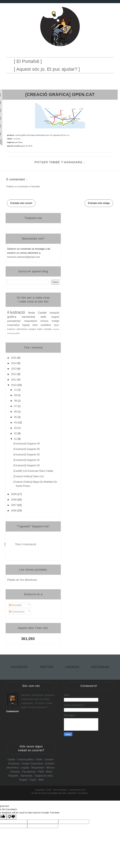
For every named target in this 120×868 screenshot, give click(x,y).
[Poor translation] (11, 817)
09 (16, 395)
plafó (17, 333)
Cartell (44, 313)
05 (16, 417)
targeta (33, 329)
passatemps (16, 321)
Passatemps (29, 772)
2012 (14, 374)
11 (16, 390)
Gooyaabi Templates (77, 797)
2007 (14, 505)
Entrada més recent (21, 203)
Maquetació (38, 768)
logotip (27, 325)
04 (16, 423)
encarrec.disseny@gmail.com (24, 257)
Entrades (15, 605)
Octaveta (15, 772)
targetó (55, 317)
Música (50, 768)
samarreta (31, 317)
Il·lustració (14, 764)
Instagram (100, 667)
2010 (14, 385)
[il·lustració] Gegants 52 (27, 460)
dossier (56, 329)
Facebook (20, 667)
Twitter (47, 667)
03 (16, 428)
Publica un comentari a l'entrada (23, 186)
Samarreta (27, 776)
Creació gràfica (25, 759)
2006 (14, 511)
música (46, 321)
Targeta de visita (44, 776)
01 (16, 439)
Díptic (40, 759)
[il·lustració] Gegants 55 (27, 455)
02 (16, 433)
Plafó (41, 772)
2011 (14, 380)
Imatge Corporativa (32, 764)
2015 (14, 358)
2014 (14, 363)
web (46, 317)
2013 (14, 369)
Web (41, 780)
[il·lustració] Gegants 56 (27, 449)
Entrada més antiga (99, 203)
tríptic (40, 329)
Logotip (25, 768)
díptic (57, 325)
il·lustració (18, 312)
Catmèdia (17, 139)
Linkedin (73, 667)
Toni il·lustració (26, 544)
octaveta (11, 333)
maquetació (32, 321)
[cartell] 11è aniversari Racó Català (33, 471)
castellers (47, 325)
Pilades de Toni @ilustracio (22, 580)
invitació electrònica (18, 329)
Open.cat (66, 135)
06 (16, 412)
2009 (14, 494)
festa (33, 313)
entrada (48, 329)
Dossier (49, 759)
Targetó (23, 780)
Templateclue (48, 797)
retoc (36, 325)
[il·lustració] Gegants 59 (27, 444)
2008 (14, 500)
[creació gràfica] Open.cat (29, 476)
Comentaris (17, 612)
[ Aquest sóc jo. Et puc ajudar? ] (47, 69)
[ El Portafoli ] (28, 61)
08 (16, 401)
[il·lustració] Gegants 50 (27, 465)
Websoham (57, 797)
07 (16, 406)
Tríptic (33, 780)
